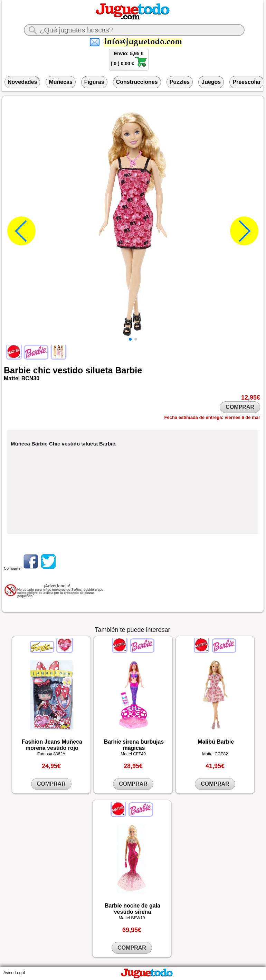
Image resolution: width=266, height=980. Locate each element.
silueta (99, 370)
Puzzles (180, 82)
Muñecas (60, 82)
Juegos (211, 82)
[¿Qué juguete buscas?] (134, 30)
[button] (130, 339)
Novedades (22, 82)
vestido (68, 370)
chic (42, 370)
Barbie (17, 370)
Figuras (94, 82)
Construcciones (137, 82)
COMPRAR (240, 407)
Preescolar (247, 82)
